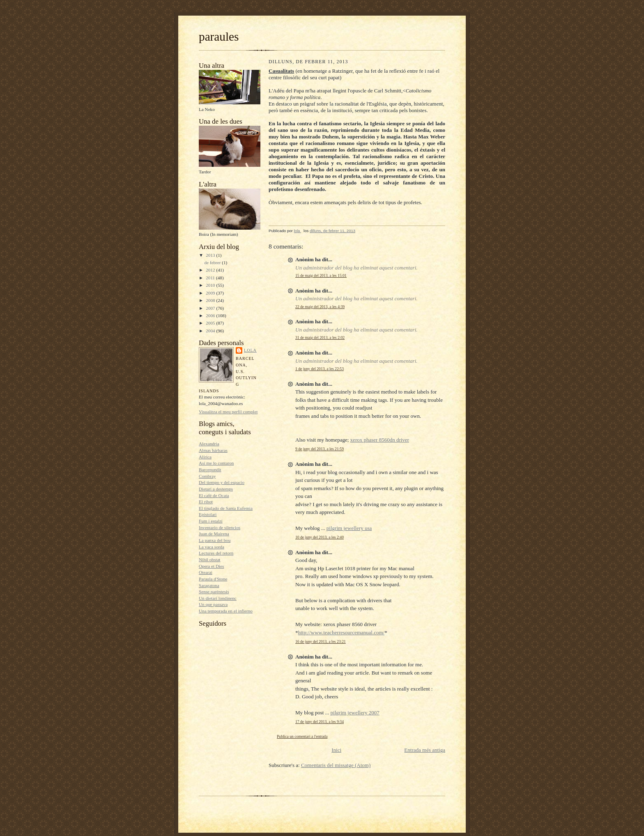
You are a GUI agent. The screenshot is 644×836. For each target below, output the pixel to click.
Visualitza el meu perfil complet (228, 412)
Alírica (205, 457)
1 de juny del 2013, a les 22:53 (320, 369)
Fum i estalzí (211, 521)
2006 (211, 316)
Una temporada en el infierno (226, 611)
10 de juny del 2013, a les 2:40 (320, 537)
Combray (207, 476)
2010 (211, 285)
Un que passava (213, 604)
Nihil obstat (209, 560)
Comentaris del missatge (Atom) (336, 765)
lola (250, 350)
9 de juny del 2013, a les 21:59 (320, 449)
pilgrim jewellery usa (349, 528)
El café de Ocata (214, 495)
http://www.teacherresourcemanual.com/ (342, 632)
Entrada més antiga (425, 750)
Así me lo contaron (216, 463)
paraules (219, 37)
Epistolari (208, 514)
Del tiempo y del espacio (222, 482)
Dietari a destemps (216, 489)
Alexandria (209, 444)
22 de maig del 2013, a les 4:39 (320, 307)
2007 (211, 308)
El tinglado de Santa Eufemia (226, 508)
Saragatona (209, 585)
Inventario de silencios (220, 527)
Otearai (206, 572)
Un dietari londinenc (218, 598)
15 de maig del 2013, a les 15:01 (321, 275)
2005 (211, 323)
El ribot (206, 502)
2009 (211, 293)
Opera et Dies (211, 566)
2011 (211, 278)
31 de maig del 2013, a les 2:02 (320, 337)
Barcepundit (210, 470)
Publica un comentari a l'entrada (302, 736)
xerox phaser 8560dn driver (380, 440)
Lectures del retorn (216, 553)
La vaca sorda (212, 547)
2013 (211, 255)
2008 (211, 300)
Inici (336, 750)
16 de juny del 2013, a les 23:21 (321, 641)
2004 (211, 331)
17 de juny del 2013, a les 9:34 (320, 722)
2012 (211, 270)
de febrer (213, 263)
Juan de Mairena (214, 534)
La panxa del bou (215, 540)
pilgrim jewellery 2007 (355, 713)
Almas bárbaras (213, 450)
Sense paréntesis (214, 592)
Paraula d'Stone (213, 579)
